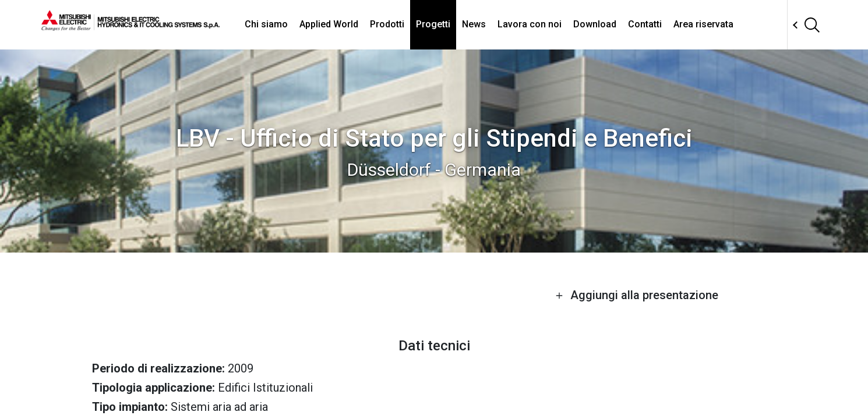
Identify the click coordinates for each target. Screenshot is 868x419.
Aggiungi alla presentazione (637, 295)
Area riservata (703, 24)
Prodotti (387, 24)
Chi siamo (266, 24)
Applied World (329, 24)
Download (595, 24)
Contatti (645, 24)
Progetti (433, 24)
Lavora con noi (530, 24)
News (474, 24)
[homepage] (130, 26)
